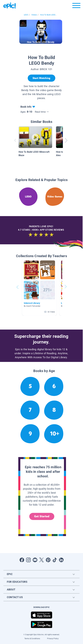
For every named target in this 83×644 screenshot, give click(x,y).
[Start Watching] (41, 78)
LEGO (26, 15)
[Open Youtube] (35, 560)
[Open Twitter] (42, 560)
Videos (34, 15)
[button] (39, 287)
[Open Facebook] (22, 560)
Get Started (42, 516)
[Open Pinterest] (48, 560)
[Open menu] (76, 6)
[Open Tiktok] (55, 560)
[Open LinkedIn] (61, 560)
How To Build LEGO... (48, 15)
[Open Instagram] (28, 560)
